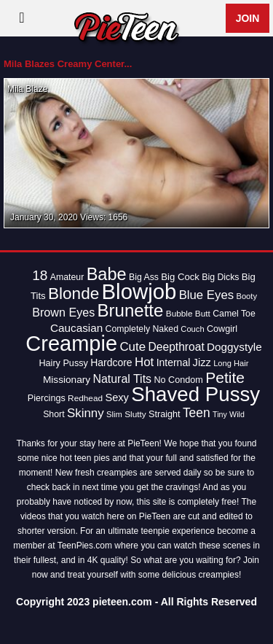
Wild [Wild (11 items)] (237, 414)
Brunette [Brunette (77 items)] (131, 310)
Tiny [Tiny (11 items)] (220, 414)
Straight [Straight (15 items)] (165, 414)
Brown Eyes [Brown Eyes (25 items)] (63, 312)
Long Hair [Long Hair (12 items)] (231, 363)
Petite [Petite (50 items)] (225, 377)
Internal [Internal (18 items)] (174, 362)
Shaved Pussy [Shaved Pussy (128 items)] (195, 394)
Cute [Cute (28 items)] (132, 347)
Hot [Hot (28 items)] (144, 362)
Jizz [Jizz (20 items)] (202, 362)
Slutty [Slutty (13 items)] (135, 414)
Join (248, 18)
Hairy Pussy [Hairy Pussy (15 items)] (63, 363)
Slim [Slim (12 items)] (114, 414)
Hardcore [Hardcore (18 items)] (111, 362)
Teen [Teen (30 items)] (197, 413)
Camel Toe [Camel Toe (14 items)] (234, 314)
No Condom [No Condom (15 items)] (178, 380)
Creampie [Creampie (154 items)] (71, 344)
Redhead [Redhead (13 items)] (85, 398)
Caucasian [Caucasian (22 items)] (76, 328)
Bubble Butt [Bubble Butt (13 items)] (188, 314)
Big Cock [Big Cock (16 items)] (180, 277)
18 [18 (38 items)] (40, 275)
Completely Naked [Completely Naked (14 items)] (142, 329)
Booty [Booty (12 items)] (246, 296)
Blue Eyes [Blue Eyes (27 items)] (207, 295)
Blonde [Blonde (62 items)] (74, 294)
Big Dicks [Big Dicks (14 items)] (220, 277)
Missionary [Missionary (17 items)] (67, 380)
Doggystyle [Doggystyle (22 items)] (234, 347)
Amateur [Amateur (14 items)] (67, 277)
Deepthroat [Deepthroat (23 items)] (177, 347)
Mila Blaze (27, 89)
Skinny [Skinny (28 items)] (86, 413)
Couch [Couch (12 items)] (192, 329)
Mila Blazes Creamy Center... (68, 64)
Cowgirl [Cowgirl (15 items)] (222, 329)
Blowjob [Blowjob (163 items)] (139, 291)
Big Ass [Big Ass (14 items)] (144, 277)
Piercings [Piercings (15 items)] (47, 398)
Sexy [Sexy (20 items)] (117, 397)
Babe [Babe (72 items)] (107, 274)
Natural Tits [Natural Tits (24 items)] (122, 379)
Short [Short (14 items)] (54, 414)
